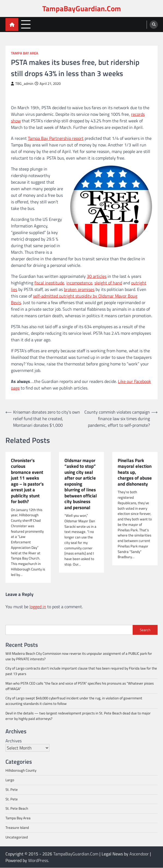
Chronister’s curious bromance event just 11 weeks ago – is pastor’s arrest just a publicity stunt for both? (27, 481)
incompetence (79, 283)
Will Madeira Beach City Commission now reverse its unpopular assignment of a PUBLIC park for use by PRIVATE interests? (79, 656)
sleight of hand (108, 283)
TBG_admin (22, 84)
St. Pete (12, 789)
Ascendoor (139, 854)
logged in (38, 607)
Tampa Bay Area (25, 53)
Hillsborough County (21, 771)
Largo (10, 780)
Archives (14, 741)
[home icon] (12, 24)
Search (145, 630)
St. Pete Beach (17, 809)
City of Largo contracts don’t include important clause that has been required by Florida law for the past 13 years (81, 671)
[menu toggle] (26, 24)
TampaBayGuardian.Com (82, 8)
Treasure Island (17, 827)
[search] (154, 25)
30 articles (97, 276)
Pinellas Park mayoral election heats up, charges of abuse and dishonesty (135, 472)
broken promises (79, 289)
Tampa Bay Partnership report (56, 138)
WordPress (38, 861)
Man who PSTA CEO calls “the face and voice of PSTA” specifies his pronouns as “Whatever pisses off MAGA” (80, 686)
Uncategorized (17, 837)
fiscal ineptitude (49, 283)
